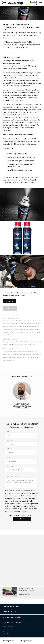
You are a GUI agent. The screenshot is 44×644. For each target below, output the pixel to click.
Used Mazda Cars (11, 612)
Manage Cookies (26, 641)
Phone (10, 516)
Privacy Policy (21, 511)
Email (17, 516)
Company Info (9, 641)
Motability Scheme (12, 617)
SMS (23, 516)
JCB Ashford (26, 589)
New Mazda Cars (11, 606)
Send (22, 519)
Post (29, 516)
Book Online (10, 308)
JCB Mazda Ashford (12, 623)
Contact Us (9, 301)
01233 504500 (24, 594)
